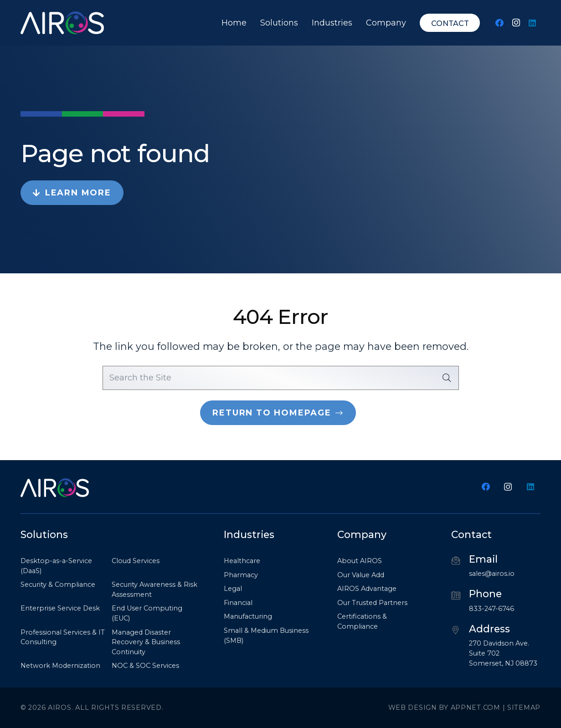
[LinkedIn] (532, 23)
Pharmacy (241, 575)
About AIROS (360, 561)
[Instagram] (516, 23)
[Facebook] (499, 23)
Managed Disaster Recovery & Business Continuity (146, 642)
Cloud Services (136, 561)
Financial (238, 603)
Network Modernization (60, 666)
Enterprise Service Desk (60, 608)
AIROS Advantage (367, 589)
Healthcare (242, 561)
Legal (233, 589)
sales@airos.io (492, 574)
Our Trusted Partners (372, 603)
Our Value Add (361, 575)
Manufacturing (248, 616)
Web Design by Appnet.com (444, 707)
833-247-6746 (492, 609)
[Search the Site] (281, 378)
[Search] (447, 378)
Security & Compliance (58, 584)
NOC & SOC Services (145, 666)
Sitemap (524, 707)
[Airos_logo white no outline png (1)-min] (62, 23)
